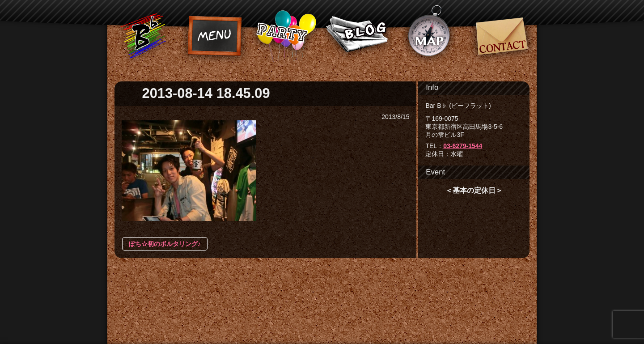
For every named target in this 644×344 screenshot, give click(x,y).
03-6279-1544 (463, 146)
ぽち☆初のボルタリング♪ (165, 244)
